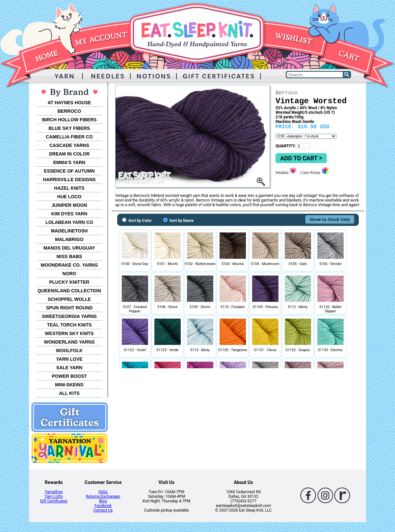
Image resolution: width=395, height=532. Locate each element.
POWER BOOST (69, 376)
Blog (103, 501)
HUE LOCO (69, 197)
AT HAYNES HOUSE (69, 103)
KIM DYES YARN (69, 214)
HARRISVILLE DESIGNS (69, 180)
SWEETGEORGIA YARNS (69, 316)
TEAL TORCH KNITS (69, 325)
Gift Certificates (53, 501)
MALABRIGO (69, 239)
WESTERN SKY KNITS (69, 333)
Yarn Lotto (54, 496)
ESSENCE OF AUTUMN (69, 171)
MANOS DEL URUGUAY (69, 248)
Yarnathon (54, 492)
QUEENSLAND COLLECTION (69, 291)
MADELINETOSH (69, 231)
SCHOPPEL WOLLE (69, 299)
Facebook (103, 506)
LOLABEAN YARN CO (69, 222)
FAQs (103, 492)
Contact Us (103, 510)
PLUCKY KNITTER (69, 282)
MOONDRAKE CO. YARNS (69, 265)
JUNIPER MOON (69, 205)
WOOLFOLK (69, 351)
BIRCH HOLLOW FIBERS (69, 120)
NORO (69, 274)
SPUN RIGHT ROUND (69, 308)
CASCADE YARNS (69, 145)
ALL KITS (69, 393)
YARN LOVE (69, 359)
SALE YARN (69, 368)
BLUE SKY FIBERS (69, 128)
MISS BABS (69, 256)
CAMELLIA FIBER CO (69, 137)
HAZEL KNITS (69, 188)
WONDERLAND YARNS (69, 342)
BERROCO (69, 111)
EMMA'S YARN (69, 162)
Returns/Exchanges (103, 496)
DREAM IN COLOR (69, 154)
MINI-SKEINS (69, 385)
